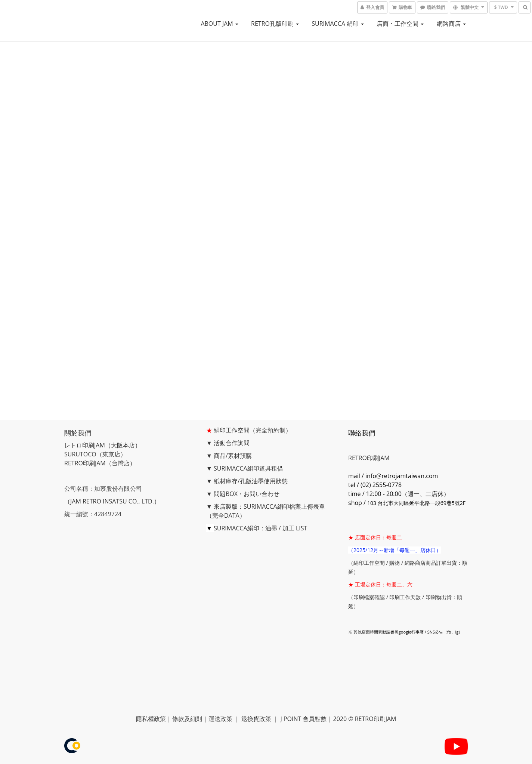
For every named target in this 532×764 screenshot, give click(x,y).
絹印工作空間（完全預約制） (253, 430)
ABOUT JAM (219, 24)
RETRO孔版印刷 (275, 24)
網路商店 (451, 24)
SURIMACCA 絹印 (338, 24)
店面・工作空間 (400, 24)
